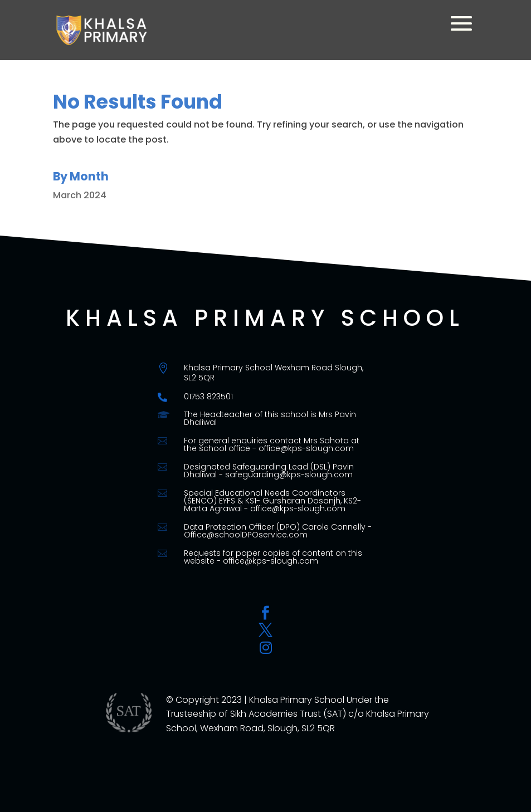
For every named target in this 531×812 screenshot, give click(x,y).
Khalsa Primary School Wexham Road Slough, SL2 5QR (274, 373)
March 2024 (80, 195)
